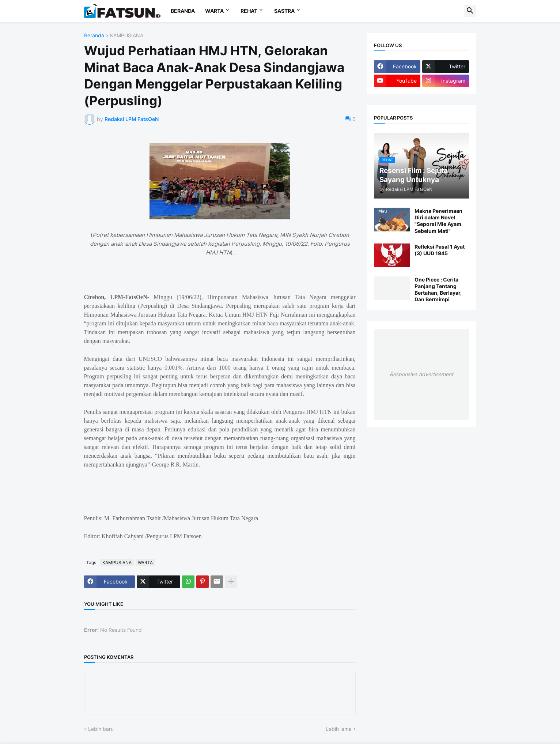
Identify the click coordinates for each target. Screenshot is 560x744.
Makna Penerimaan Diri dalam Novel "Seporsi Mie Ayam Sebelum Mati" (438, 221)
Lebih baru (101, 729)
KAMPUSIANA (127, 36)
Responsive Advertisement (421, 374)
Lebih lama (339, 729)
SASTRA (284, 11)
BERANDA (183, 11)
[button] (470, 11)
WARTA (214, 11)
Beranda (94, 36)
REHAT (249, 11)
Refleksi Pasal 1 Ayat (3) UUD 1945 (440, 250)
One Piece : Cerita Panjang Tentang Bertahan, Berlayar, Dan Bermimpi (438, 290)
